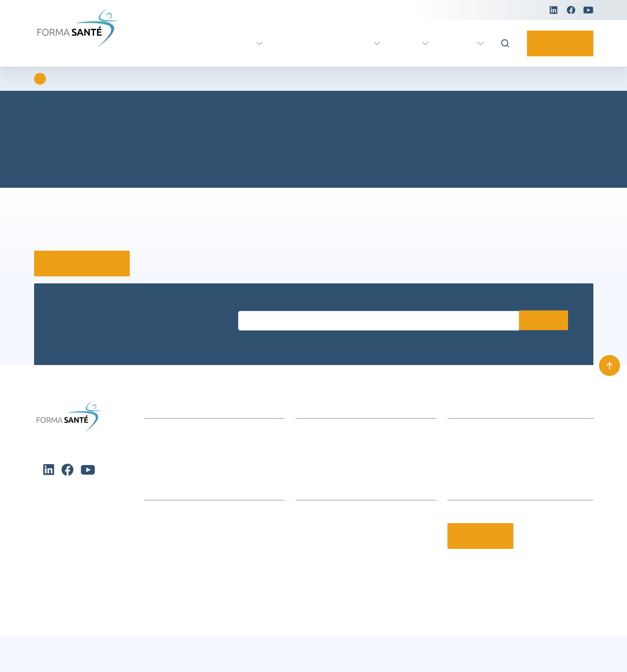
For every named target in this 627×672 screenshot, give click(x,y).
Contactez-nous (557, 43)
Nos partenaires (320, 540)
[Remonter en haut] (610, 365)
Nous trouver (315, 445)
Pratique (458, 43)
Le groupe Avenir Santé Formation (348, 526)
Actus (404, 43)
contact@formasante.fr (483, 458)
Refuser (146, 642)
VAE (273, 43)
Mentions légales (567, 654)
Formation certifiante (210, 43)
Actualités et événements (183, 431)
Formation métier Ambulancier (191, 540)
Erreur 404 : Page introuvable (108, 79)
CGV (303, 458)
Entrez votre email (262, 303)
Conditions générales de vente (333, 654)
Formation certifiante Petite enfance (199, 553)
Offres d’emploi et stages (334, 567)
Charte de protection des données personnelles (89, 658)
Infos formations (322, 431)
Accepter (56, 642)
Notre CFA (311, 553)
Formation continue (334, 43)
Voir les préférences (236, 642)
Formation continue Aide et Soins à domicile (212, 513)
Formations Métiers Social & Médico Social (210, 526)
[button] (274, 576)
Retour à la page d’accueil (86, 264)
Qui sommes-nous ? (326, 513)
